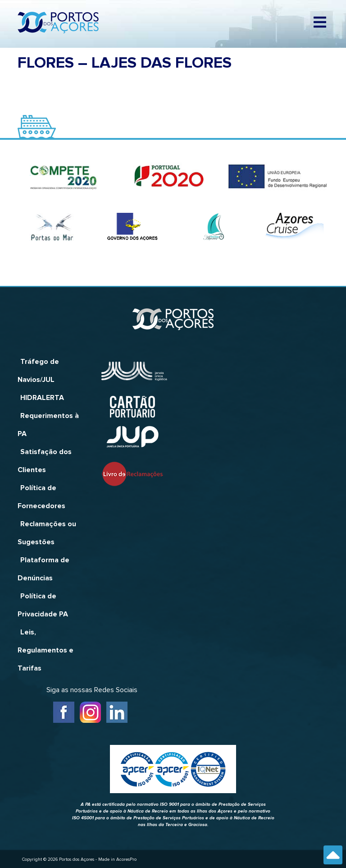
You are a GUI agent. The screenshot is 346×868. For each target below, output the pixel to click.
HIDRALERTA (42, 398)
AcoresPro (126, 859)
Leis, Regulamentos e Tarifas (46, 650)
